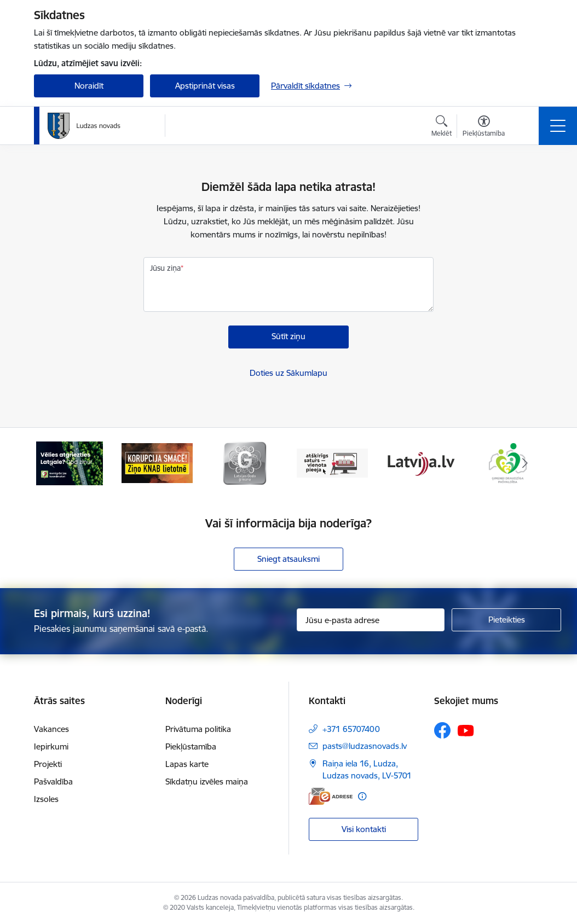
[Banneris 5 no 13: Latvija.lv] (420, 463)
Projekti (48, 764)
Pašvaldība (53, 781)
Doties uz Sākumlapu (288, 373)
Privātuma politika (198, 729)
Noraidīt (89, 86)
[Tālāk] (525, 463)
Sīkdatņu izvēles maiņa (207, 781)
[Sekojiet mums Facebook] (442, 730)
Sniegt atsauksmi (288, 559)
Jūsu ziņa (165, 268)
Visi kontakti (364, 829)
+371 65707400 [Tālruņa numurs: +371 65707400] (351, 729)
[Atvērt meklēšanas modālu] (442, 127)
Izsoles (46, 799)
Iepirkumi (51, 746)
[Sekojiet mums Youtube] (466, 730)
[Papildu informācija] (362, 796)
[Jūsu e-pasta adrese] (371, 620)
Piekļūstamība (191, 746)
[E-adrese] (331, 796)
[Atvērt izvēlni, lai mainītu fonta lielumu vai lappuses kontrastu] (484, 127)
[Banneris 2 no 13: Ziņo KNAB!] (157, 463)
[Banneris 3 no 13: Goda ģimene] (245, 463)
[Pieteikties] (506, 620)
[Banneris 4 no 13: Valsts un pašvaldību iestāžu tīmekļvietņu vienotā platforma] (332, 463)
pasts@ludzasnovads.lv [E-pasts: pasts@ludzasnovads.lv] (365, 746)
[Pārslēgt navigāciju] (558, 126)
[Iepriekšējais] (52, 463)
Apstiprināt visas (205, 86)
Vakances (51, 729)
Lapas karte (187, 764)
